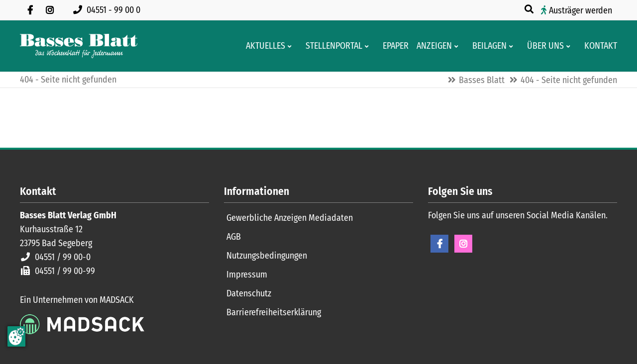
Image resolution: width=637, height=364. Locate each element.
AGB (234, 237)
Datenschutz (249, 293)
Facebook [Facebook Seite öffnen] (439, 244)
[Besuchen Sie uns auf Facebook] (30, 10)
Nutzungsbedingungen (267, 256)
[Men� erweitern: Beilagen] (513, 46)
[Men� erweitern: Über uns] (570, 46)
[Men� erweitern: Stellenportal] (369, 46)
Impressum (247, 274)
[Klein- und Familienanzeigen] (431, 46)
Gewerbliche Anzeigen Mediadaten (290, 218)
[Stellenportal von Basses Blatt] (331, 46)
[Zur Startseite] (79, 46)
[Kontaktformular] (598, 46)
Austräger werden (581, 10)
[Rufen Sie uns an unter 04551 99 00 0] (109, 10)
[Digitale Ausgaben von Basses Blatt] (393, 46)
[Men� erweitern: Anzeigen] (458, 46)
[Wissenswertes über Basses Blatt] (542, 46)
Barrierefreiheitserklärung (274, 312)
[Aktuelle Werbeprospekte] (486, 46)
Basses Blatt (482, 80)
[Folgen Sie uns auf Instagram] (50, 10)
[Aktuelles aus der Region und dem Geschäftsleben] (263, 46)
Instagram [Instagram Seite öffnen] (463, 244)
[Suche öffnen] (530, 9)
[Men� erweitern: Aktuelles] (291, 46)
